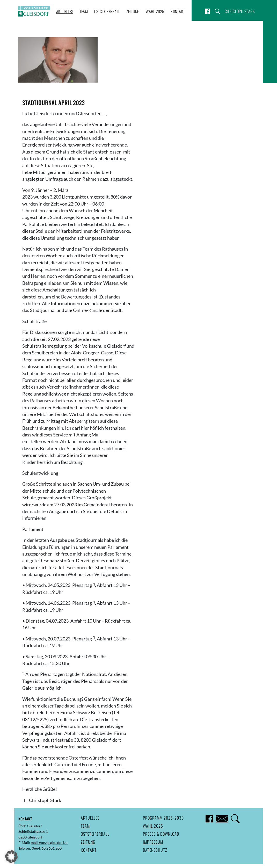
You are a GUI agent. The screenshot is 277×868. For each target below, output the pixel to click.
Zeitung (133, 11)
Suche (217, 11)
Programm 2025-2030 (163, 818)
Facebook (207, 11)
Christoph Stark (240, 11)
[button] (11, 857)
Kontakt (178, 11)
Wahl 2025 (155, 11)
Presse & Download (161, 834)
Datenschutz (155, 850)
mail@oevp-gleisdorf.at (49, 843)
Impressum (153, 842)
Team (84, 11)
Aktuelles (65, 11)
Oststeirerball (107, 11)
